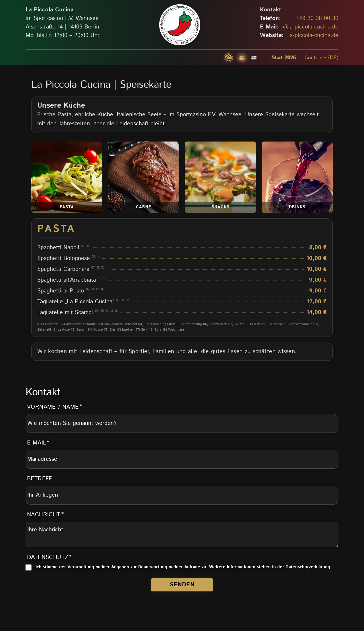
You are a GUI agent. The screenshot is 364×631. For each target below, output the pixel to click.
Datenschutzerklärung (308, 567)
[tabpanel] (182, 278)
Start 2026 (284, 58)
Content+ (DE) (321, 58)
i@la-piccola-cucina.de (310, 27)
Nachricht (44, 515)
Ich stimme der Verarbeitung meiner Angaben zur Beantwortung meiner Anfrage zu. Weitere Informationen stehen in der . (184, 567)
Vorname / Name (53, 407)
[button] (228, 58)
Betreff (40, 479)
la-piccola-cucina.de (313, 35)
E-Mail (37, 443)
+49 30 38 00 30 (317, 18)
